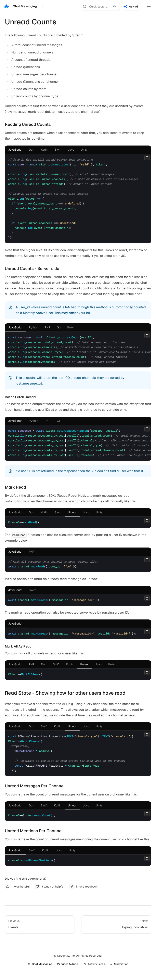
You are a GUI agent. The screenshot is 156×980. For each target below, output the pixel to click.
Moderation (119, 964)
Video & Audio (68, 964)
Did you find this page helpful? (26, 879)
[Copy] (147, 158)
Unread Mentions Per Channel (34, 831)
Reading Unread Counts (28, 124)
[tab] (15, 150)
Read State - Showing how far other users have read (65, 693)
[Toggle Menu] (149, 7)
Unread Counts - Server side (32, 268)
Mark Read (15, 487)
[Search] (100, 7)
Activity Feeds (94, 964)
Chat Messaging (40, 964)
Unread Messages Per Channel (35, 786)
